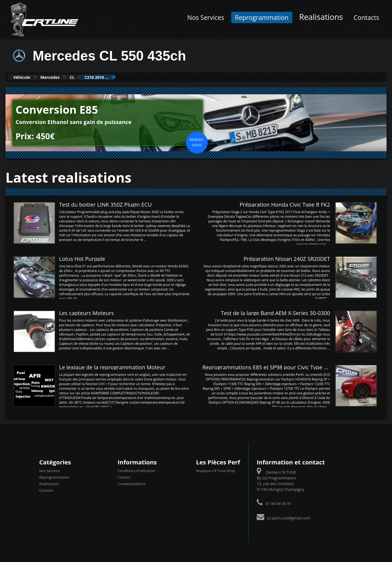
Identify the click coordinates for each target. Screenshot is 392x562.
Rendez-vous (197, 142)
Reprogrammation (262, 17)
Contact (124, 477)
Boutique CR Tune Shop (215, 470)
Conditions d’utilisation (136, 470)
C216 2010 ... (127, 77)
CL (94, 77)
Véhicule (26, 77)
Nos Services (206, 17)
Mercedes (64, 77)
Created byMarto (131, 483)
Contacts (366, 17)
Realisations (321, 17)
